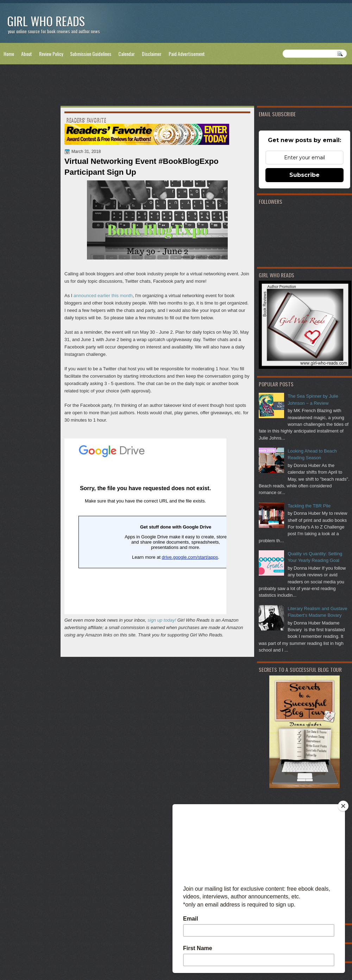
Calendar (127, 54)
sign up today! (162, 620)
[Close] (343, 806)
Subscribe (304, 175)
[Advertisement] (176, 87)
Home (9, 54)
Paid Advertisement (187, 54)
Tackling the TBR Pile (309, 506)
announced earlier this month (103, 296)
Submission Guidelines (91, 54)
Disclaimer (152, 54)
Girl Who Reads (46, 21)
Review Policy (51, 54)
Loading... (145, 526)
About (27, 54)
